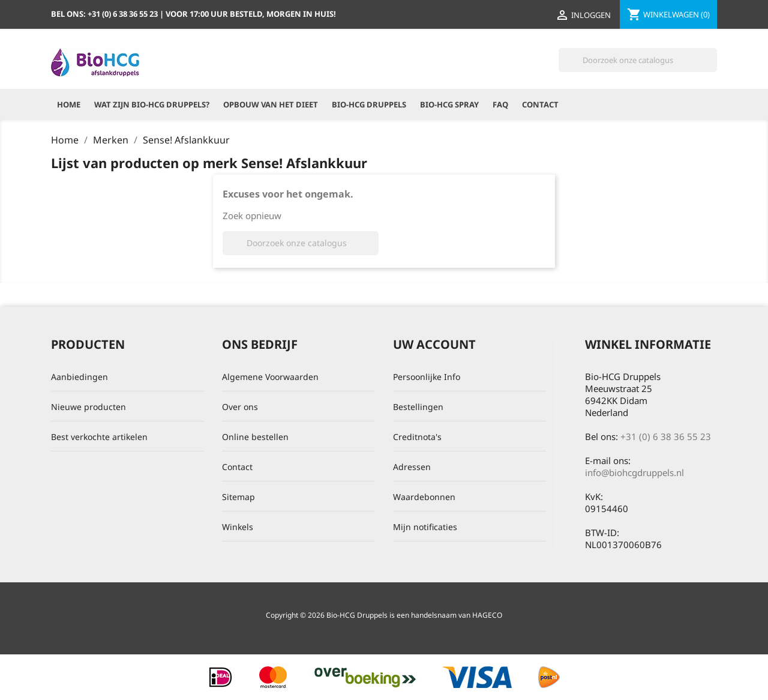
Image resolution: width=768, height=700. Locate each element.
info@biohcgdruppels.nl (634, 472)
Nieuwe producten (88, 407)
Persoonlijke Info (427, 377)
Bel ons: (105, 14)
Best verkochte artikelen (99, 437)
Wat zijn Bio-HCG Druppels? (152, 104)
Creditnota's (417, 437)
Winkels (238, 527)
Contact (540, 104)
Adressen (412, 467)
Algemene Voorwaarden (270, 377)
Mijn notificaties (425, 527)
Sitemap (238, 497)
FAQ (500, 104)
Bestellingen (418, 407)
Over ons (240, 407)
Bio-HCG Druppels (369, 104)
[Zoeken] (638, 60)
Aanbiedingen (79, 377)
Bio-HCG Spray (449, 104)
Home (69, 104)
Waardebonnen (424, 497)
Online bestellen (255, 437)
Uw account (434, 344)
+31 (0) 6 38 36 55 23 (666, 436)
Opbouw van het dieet (271, 104)
